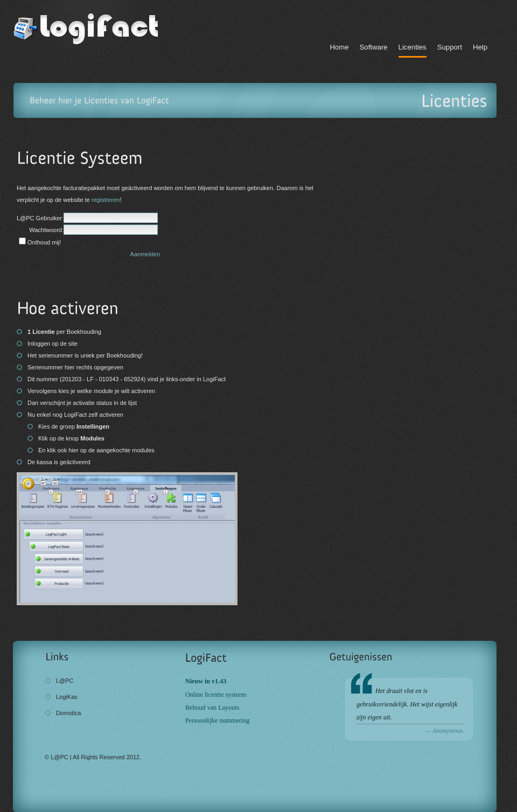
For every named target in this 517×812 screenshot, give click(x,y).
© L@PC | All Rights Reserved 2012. (93, 757)
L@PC (65, 681)
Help (480, 47)
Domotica (68, 713)
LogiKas (67, 697)
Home (339, 47)
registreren (106, 200)
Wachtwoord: (46, 230)
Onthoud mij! (44, 242)
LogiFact (94, 29)
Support (450, 47)
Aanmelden (145, 254)
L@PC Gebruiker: (40, 218)
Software (374, 47)
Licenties (413, 47)
